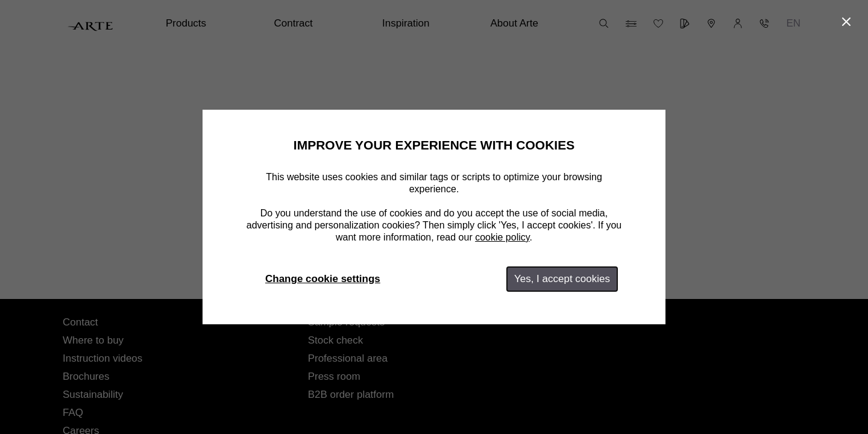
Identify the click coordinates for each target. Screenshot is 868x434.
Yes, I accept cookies (562, 279)
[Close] (846, 22)
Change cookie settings (323, 279)
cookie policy (502, 237)
